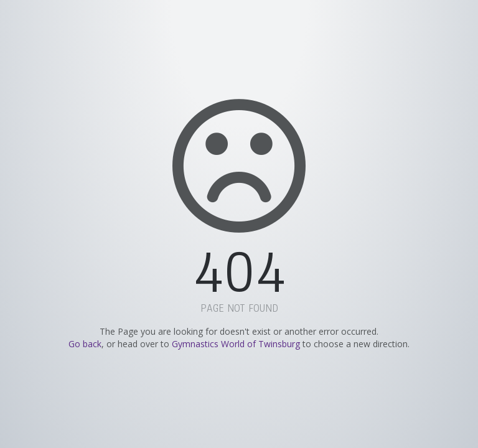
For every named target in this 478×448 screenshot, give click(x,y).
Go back (85, 344)
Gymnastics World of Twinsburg (236, 344)
